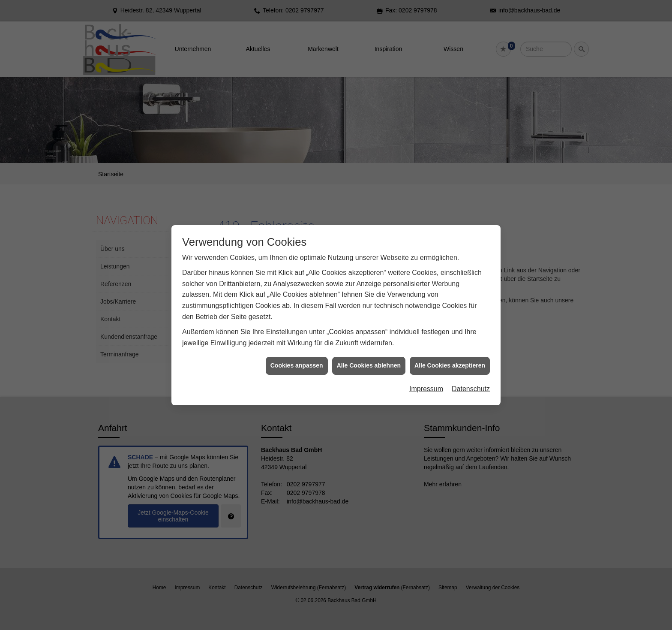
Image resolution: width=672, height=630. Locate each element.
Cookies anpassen (297, 362)
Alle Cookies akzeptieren (450, 362)
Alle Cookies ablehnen (369, 362)
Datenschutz (471, 384)
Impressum (426, 384)
